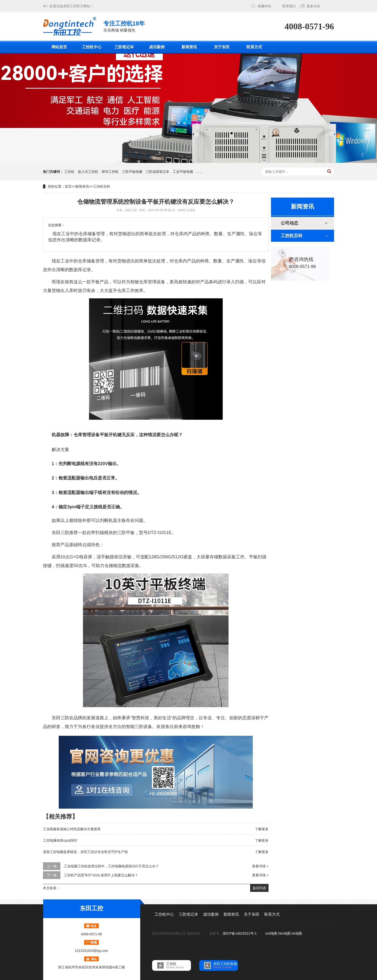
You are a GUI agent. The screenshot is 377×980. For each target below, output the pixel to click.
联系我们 (289, 6)
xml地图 (271, 933)
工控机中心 (92, 47)
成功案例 (157, 47)
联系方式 (254, 47)
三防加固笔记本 (157, 172)
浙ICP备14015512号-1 (240, 933)
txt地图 (297, 933)
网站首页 (59, 47)
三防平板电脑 (132, 172)
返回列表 (259, 888)
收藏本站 (264, 6)
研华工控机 (110, 172)
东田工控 (70, 6)
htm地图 (284, 933)
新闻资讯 (189, 47)
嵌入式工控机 (88, 172)
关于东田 (222, 47)
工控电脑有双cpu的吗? (60, 840)
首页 (68, 186)
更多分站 (313, 6)
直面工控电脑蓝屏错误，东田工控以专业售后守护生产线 (85, 852)
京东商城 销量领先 (124, 26)
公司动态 (289, 223)
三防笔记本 (124, 47)
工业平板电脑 (183, 172)
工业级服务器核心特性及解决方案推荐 (72, 829)
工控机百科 (102, 186)
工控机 (69, 172)
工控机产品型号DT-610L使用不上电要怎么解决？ (101, 875)
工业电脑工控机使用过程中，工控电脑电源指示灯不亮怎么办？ (111, 866)
